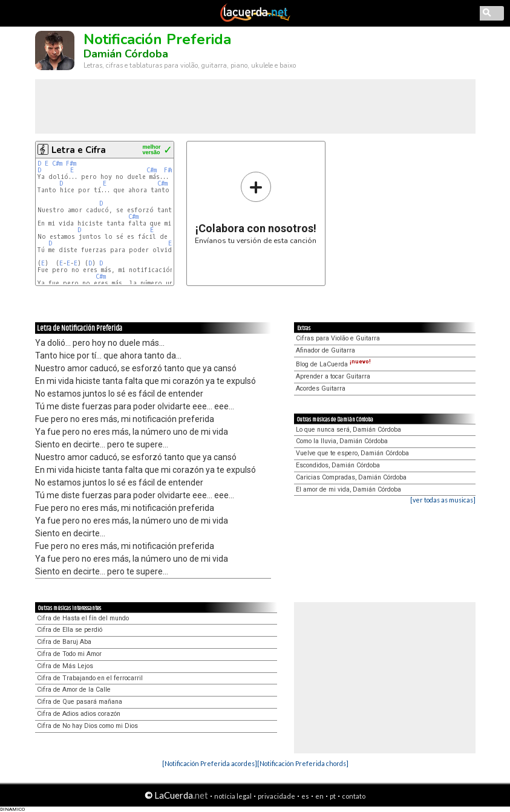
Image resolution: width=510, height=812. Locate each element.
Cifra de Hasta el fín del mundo (83, 618)
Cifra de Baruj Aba (64, 642)
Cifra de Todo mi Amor (69, 654)
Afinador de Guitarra (325, 350)
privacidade (276, 796)
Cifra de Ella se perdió (70, 630)
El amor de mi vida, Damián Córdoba (348, 489)
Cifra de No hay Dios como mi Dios (87, 726)
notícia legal (233, 796)
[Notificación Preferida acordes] (210, 763)
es (305, 796)
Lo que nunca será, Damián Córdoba (348, 430)
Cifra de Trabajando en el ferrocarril (90, 678)
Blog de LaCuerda (333, 364)
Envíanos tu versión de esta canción (256, 208)
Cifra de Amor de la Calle (74, 690)
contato (354, 796)
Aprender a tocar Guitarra (333, 376)
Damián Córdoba (126, 54)
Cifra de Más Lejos (65, 666)
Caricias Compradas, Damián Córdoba (351, 477)
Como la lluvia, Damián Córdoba (342, 441)
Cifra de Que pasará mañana (80, 702)
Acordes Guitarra (321, 388)
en (319, 796)
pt (333, 796)
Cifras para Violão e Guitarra (338, 338)
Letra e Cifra (79, 150)
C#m (57, 164)
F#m (71, 164)
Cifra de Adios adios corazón (79, 714)
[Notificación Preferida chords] (303, 763)
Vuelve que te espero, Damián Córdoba (352, 453)
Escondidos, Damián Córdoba (338, 465)
